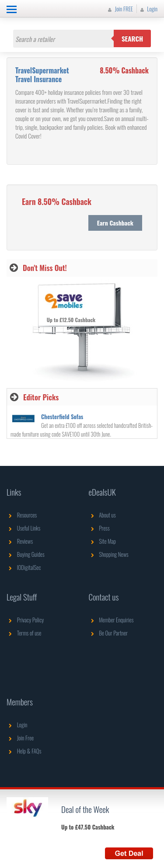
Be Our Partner (108, 633)
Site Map (103, 541)
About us (102, 515)
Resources (22, 515)
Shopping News (109, 554)
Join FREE (119, 9)
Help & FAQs (24, 751)
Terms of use (24, 633)
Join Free (20, 738)
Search (132, 38)
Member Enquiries (111, 620)
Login (148, 9)
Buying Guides (26, 554)
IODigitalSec (24, 567)
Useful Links (23, 528)
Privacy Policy (25, 620)
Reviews (20, 541)
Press (99, 528)
